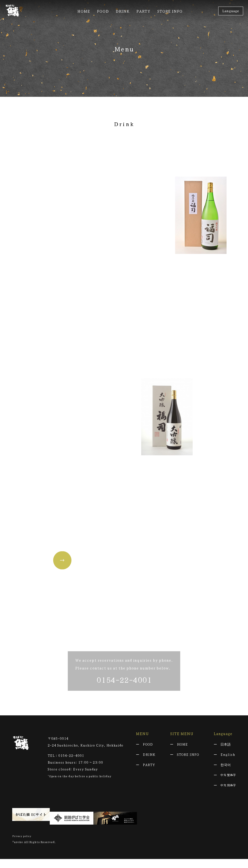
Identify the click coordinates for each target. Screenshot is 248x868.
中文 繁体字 (228, 788)
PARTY (149, 777)
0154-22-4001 (124, 692)
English (228, 767)
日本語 (226, 757)
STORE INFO (188, 767)
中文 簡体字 (228, 798)
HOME (182, 757)
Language (230, 11)
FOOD (148, 757)
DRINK (149, 767)
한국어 (226, 777)
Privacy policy (23, 845)
